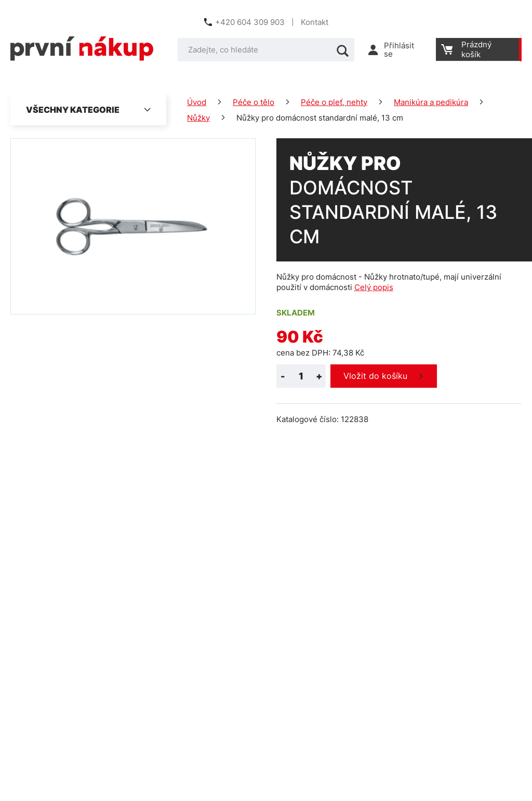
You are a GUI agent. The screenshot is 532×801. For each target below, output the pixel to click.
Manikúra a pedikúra (431, 102)
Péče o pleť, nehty (334, 102)
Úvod (197, 102)
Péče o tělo (254, 102)
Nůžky (198, 118)
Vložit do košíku (375, 376)
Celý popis (374, 287)
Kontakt (315, 22)
